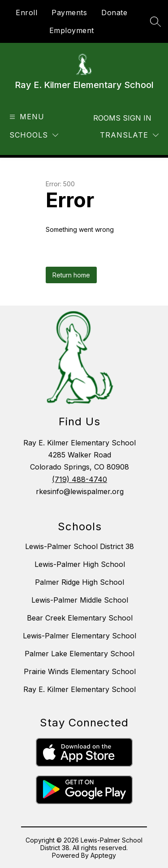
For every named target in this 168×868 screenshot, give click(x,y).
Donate (114, 13)
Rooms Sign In (122, 118)
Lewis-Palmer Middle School (80, 600)
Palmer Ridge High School (80, 582)
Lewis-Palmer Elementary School (80, 636)
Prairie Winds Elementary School (80, 671)
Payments (69, 13)
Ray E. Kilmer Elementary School (80, 689)
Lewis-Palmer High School (80, 564)
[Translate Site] (129, 135)
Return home (71, 275)
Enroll (26, 13)
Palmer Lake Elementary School (80, 654)
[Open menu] (26, 117)
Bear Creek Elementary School (80, 618)
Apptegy (103, 855)
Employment (72, 30)
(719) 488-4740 (80, 479)
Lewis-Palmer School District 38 (80, 546)
